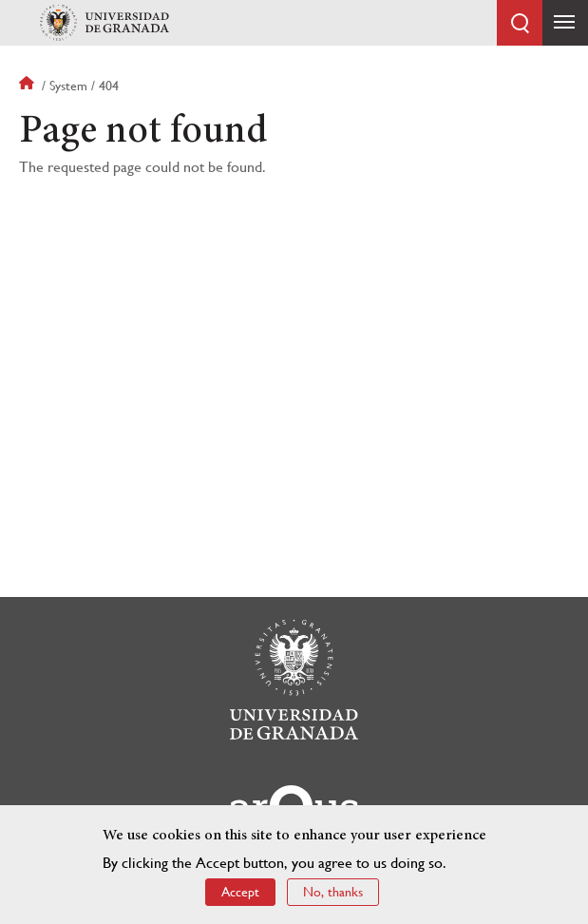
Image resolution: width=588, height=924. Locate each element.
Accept (240, 895)
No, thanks (333, 895)
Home (28, 86)
